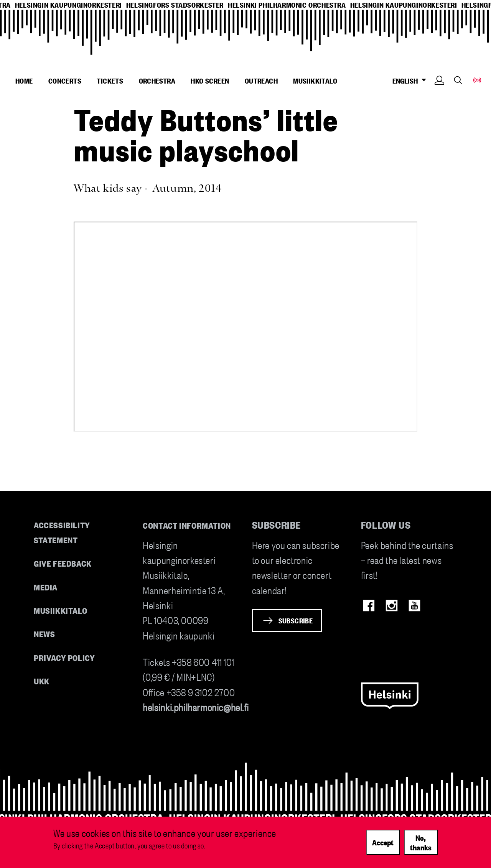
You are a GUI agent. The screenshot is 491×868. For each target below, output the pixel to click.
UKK (42, 681)
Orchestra (157, 81)
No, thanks (421, 842)
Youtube (414, 606)
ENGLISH (411, 81)
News (44, 634)
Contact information (187, 525)
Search (458, 80)
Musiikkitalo (315, 81)
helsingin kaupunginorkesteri (68, 5)
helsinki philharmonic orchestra (287, 5)
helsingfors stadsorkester (175, 5)
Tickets (110, 81)
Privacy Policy (64, 657)
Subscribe (296, 620)
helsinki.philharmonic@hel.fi (196, 707)
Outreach (261, 81)
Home (24, 81)
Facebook (369, 606)
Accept (383, 842)
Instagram (391, 606)
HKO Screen (210, 81)
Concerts (65, 81)
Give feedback (63, 563)
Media (46, 587)
